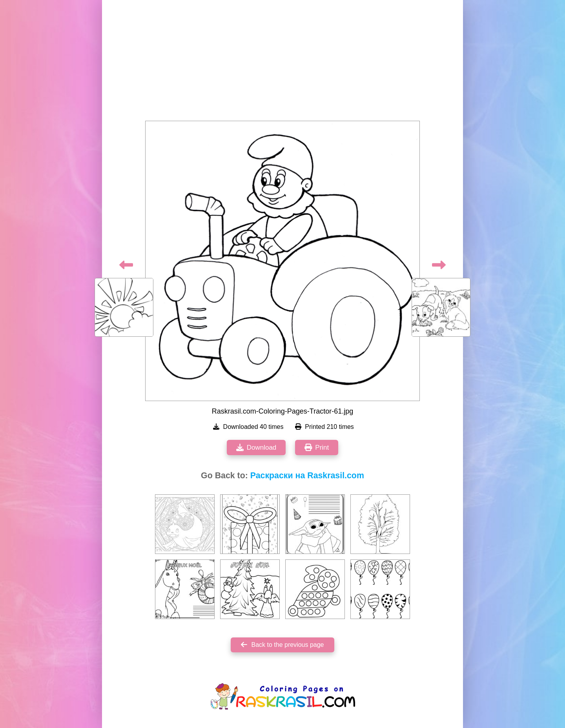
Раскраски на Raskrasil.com (307, 476)
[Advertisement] (282, 63)
